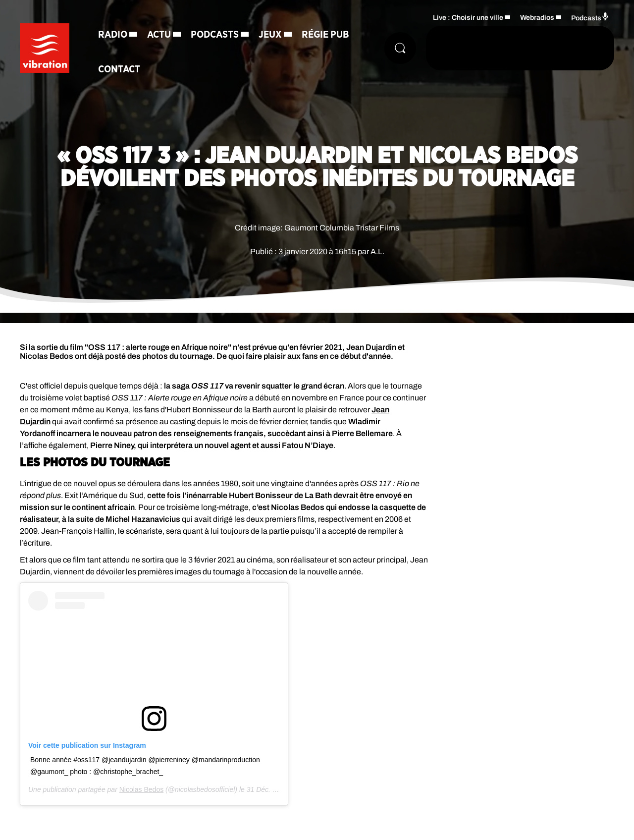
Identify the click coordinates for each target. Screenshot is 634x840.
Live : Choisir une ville (468, 18)
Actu (159, 35)
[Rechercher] (400, 48)
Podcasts (215, 35)
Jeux (270, 35)
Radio (113, 35)
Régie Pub (325, 35)
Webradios (537, 18)
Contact (119, 69)
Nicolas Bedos (142, 789)
